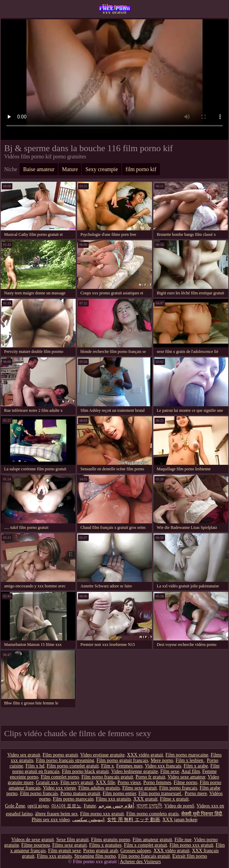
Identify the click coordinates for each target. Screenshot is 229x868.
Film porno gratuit (60, 755)
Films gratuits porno (111, 840)
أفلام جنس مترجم (116, 806)
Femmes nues (129, 766)
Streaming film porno (95, 856)
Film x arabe (196, 766)
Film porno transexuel (160, 793)
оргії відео (38, 806)
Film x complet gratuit (145, 845)
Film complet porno (60, 777)
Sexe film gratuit (73, 840)
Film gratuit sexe (64, 851)
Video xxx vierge (59, 788)
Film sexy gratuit (77, 782)
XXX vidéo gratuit (145, 755)
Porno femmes (157, 782)
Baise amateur (39, 169)
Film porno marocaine (187, 755)
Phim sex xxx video (51, 820)
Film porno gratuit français (122, 760)
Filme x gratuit (174, 799)
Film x (107, 766)
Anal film (190, 771)
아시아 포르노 (66, 806)
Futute (90, 806)
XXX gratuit (145, 799)
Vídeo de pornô (179, 806)
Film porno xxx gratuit (115, 9)
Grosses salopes (136, 851)
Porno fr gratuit (150, 777)
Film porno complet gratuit (73, 766)
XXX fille (105, 782)
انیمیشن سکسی (89, 820)
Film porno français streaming (65, 760)
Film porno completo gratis (152, 814)
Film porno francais (178, 788)
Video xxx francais (163, 766)
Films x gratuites (105, 845)
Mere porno (162, 760)
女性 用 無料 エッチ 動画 (133, 820)
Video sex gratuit (24, 755)
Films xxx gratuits (113, 799)
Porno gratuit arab (101, 851)
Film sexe (170, 771)
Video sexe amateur (186, 777)
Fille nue (183, 840)
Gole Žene (15, 806)
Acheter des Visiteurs (140, 862)
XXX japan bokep (180, 820)
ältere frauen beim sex (56, 814)
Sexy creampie (102, 169)
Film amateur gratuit (152, 840)
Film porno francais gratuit (144, 856)
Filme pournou (36, 845)
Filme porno (186, 782)
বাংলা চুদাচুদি (149, 806)
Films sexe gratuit (140, 788)
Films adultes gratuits (99, 788)
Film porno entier (119, 793)
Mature (70, 169)
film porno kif (141, 169)
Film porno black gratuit (85, 771)
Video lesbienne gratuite (134, 771)
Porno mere (196, 793)
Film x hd (35, 766)
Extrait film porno (190, 856)
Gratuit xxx (47, 782)
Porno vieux (129, 782)
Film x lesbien (190, 760)
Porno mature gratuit (80, 793)
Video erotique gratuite (102, 755)
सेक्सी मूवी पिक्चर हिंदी (202, 814)
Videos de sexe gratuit (33, 840)
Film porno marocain (73, 799)
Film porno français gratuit (107, 777)
